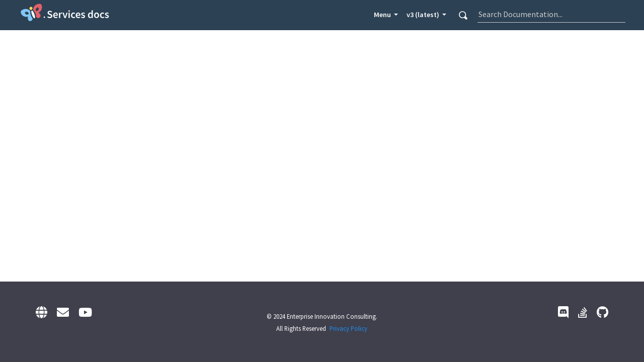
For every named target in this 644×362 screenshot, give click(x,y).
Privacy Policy (348, 328)
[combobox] (551, 14)
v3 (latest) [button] (424, 15)
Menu (383, 15)
